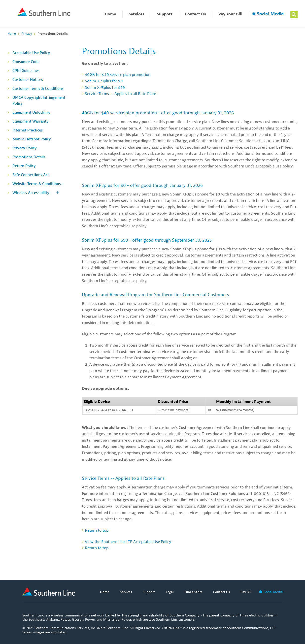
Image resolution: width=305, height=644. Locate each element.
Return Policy (24, 166)
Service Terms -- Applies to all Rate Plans (121, 94)
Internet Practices (28, 130)
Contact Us (195, 14)
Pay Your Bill (230, 14)
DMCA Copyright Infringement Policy (39, 101)
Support (165, 14)
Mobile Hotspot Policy (32, 139)
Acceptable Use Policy (31, 53)
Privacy (27, 34)
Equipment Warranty (31, 121)
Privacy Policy (25, 148)
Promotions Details (29, 157)
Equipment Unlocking (31, 113)
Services (136, 14)
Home (110, 14)
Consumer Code (26, 62)
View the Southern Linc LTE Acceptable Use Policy (128, 542)
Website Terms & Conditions (37, 184)
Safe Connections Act (31, 175)
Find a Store (193, 592)
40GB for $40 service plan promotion (118, 75)
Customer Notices (28, 80)
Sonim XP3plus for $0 (104, 81)
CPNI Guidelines (26, 71)
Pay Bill (246, 592)
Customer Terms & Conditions (38, 89)
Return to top (97, 530)
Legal (170, 592)
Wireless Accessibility (31, 193)
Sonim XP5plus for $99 (105, 88)
